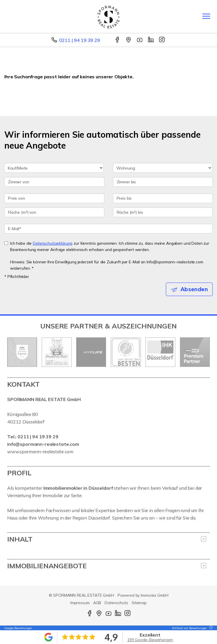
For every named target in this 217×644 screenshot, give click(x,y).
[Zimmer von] (54, 182)
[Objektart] (163, 168)
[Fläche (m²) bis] (163, 212)
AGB (97, 603)
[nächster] (203, 352)
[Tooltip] (210, 628)
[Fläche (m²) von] (54, 212)
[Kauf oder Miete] (54, 168)
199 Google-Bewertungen (150, 640)
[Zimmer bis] (163, 182)
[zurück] (14, 352)
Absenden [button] (194, 289)
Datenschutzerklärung (53, 243)
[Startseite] (108, 16)
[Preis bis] (163, 198)
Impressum (80, 603)
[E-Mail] (108, 229)
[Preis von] (54, 198)
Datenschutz (116, 603)
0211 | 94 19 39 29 (80, 40)
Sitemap (139, 603)
